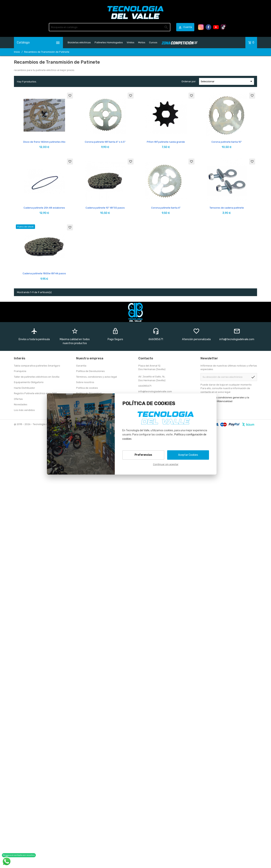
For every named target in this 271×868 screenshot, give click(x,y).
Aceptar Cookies (188, 455)
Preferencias (143, 455)
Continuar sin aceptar (166, 464)
